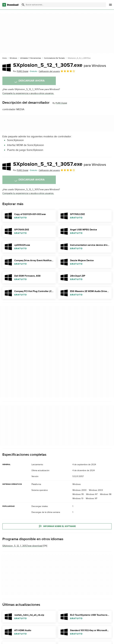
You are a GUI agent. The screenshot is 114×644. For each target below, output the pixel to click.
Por (21, 71)
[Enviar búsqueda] (23, 5)
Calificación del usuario (57, 71)
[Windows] (13, 58)
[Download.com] (10, 5)
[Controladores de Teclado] (54, 58)
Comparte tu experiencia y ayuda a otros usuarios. (28, 93)
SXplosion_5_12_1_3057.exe (60, 65)
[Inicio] (5, 58)
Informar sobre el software (57, 526)
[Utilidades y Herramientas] (31, 58)
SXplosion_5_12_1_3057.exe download (22, 546)
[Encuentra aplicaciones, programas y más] (63, 5)
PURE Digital (61, 103)
